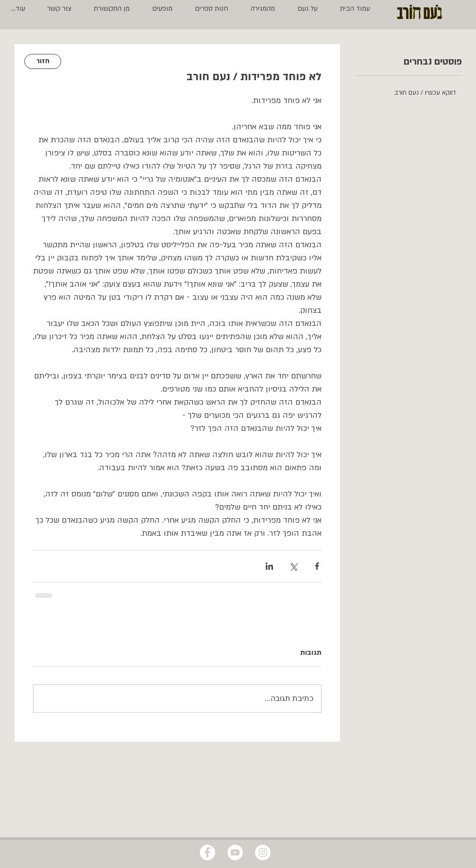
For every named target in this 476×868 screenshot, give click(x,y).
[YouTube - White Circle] (235, 852)
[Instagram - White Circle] (263, 852)
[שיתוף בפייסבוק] (317, 566)
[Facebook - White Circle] (207, 852)
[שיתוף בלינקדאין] (269, 566)
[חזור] (43, 61)
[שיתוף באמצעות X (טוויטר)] (293, 566)
